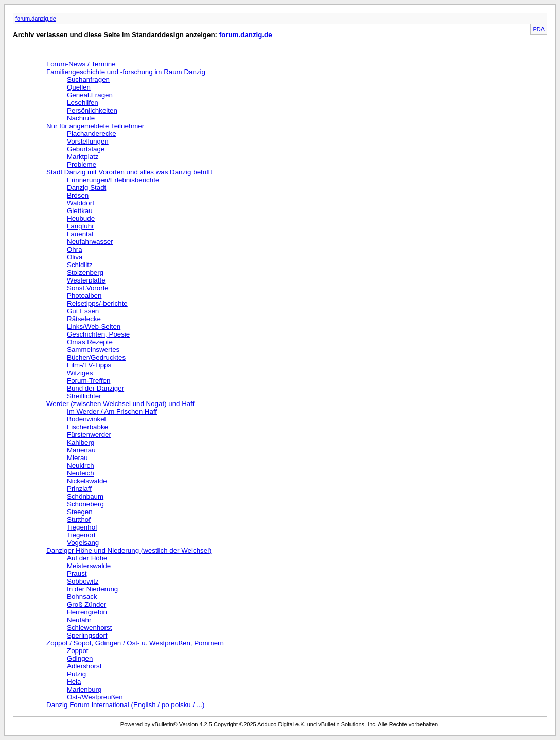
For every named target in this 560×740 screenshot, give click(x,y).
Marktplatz (83, 157)
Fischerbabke (87, 427)
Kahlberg (81, 442)
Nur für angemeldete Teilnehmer (95, 126)
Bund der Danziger (95, 388)
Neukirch (81, 465)
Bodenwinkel (86, 419)
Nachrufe (81, 118)
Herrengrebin (87, 612)
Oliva (75, 257)
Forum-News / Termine (81, 64)
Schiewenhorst (89, 628)
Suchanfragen (88, 80)
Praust (77, 574)
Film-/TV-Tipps (89, 365)
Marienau (81, 450)
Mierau (77, 458)
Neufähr (79, 620)
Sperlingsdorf (87, 635)
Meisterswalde (89, 566)
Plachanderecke (92, 134)
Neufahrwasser (90, 242)
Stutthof (79, 519)
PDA (539, 29)
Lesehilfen (83, 103)
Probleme (82, 164)
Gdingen (80, 658)
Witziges (80, 373)
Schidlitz (80, 265)
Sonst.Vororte (88, 288)
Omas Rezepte (90, 342)
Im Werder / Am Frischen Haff (112, 411)
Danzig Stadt (86, 188)
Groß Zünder (86, 604)
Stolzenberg (85, 272)
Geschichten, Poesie (98, 334)
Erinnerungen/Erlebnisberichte (113, 180)
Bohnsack (82, 597)
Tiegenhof (82, 527)
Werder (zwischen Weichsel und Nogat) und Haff (120, 404)
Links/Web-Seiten (94, 327)
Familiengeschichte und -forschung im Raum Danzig (126, 72)
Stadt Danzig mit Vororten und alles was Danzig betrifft (129, 172)
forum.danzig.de (36, 19)
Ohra (75, 249)
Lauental (80, 234)
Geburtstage (86, 149)
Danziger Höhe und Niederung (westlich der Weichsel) (129, 550)
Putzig (76, 674)
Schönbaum (85, 496)
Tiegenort (81, 535)
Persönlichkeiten (92, 110)
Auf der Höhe (87, 558)
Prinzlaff (79, 489)
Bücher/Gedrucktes (96, 357)
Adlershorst (84, 666)
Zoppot (78, 651)
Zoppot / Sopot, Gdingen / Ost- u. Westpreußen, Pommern (135, 643)
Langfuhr (81, 226)
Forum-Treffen (89, 381)
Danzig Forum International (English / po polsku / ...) (125, 705)
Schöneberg (85, 504)
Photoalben (84, 296)
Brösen (78, 195)
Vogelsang (83, 543)
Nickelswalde (87, 481)
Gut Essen (83, 311)
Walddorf (81, 203)
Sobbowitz (83, 581)
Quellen (79, 87)
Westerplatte (86, 280)
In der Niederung (92, 589)
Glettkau (80, 211)
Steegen (80, 512)
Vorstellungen (88, 141)
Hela (74, 682)
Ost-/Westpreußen (95, 697)
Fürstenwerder (89, 435)
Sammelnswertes (93, 350)
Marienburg (84, 689)
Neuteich (81, 473)
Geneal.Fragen (90, 95)
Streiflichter (84, 396)
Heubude (81, 218)
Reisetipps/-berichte (97, 303)
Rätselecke (84, 319)
